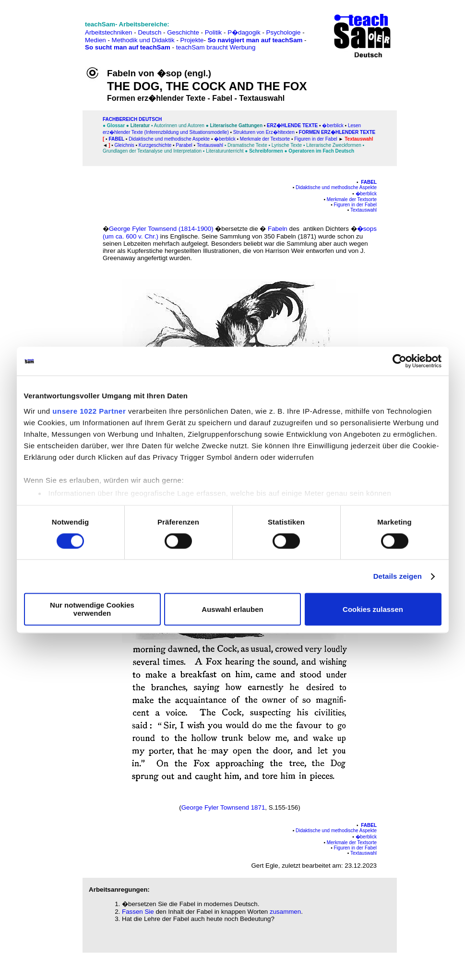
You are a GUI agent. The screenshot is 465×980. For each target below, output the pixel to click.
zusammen (285, 912)
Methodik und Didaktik (144, 40)
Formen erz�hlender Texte (337, 132)
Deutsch (149, 32)
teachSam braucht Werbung (216, 47)
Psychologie (284, 32)
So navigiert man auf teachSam (255, 40)
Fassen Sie (138, 912)
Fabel (116, 139)
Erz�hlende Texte (292, 125)
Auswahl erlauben (232, 609)
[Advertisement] (49, 29)
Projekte (192, 40)
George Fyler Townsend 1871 (223, 807)
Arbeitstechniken (109, 32)
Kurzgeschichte (155, 145)
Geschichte (183, 32)
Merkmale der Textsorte (352, 199)
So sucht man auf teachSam (128, 47)
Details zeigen (398, 576)
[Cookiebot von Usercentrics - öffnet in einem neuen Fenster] (399, 361)
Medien (95, 40)
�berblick (333, 125)
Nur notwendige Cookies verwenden (92, 610)
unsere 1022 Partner (89, 411)
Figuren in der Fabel (356, 205)
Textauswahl (210, 145)
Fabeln (278, 229)
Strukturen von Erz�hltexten (264, 132)
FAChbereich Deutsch (132, 119)
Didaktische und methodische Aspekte (336, 187)
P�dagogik (244, 32)
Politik (214, 32)
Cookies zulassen (373, 609)
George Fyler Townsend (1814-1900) (161, 229)
